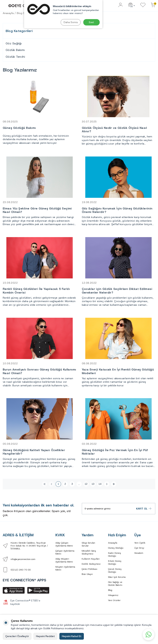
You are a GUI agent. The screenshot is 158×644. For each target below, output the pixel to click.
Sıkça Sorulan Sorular (88, 544)
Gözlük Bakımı (15, 50)
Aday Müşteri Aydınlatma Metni (64, 560)
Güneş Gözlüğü (116, 548)
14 (100, 484)
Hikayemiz (113, 595)
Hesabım (139, 553)
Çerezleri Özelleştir (17, 636)
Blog (110, 590)
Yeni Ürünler (114, 600)
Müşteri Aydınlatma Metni (65, 568)
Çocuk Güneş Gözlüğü (115, 570)
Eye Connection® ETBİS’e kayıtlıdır (22, 602)
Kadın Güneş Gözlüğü (115, 554)
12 (86, 484)
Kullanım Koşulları (91, 559)
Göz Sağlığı (14, 43)
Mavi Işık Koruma (117, 577)
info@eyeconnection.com (23, 559)
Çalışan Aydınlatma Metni (65, 552)
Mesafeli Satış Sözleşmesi (89, 552)
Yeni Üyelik (140, 543)
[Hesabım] (120, 5)
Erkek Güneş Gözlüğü (115, 562)
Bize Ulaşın (87, 574)
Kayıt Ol (144, 509)
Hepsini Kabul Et (72, 636)
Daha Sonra (71, 22)
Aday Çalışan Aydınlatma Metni (64, 544)
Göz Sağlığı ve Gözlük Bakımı (115, 584)
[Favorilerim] (143, 5)
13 (93, 484)
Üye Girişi (139, 548)
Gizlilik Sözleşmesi (91, 564)
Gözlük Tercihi (15, 57)
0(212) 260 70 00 (21, 570)
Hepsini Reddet (45, 636)
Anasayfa (8, 13)
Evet (91, 22)
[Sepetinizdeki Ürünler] (153, 5)
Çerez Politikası (89, 569)
